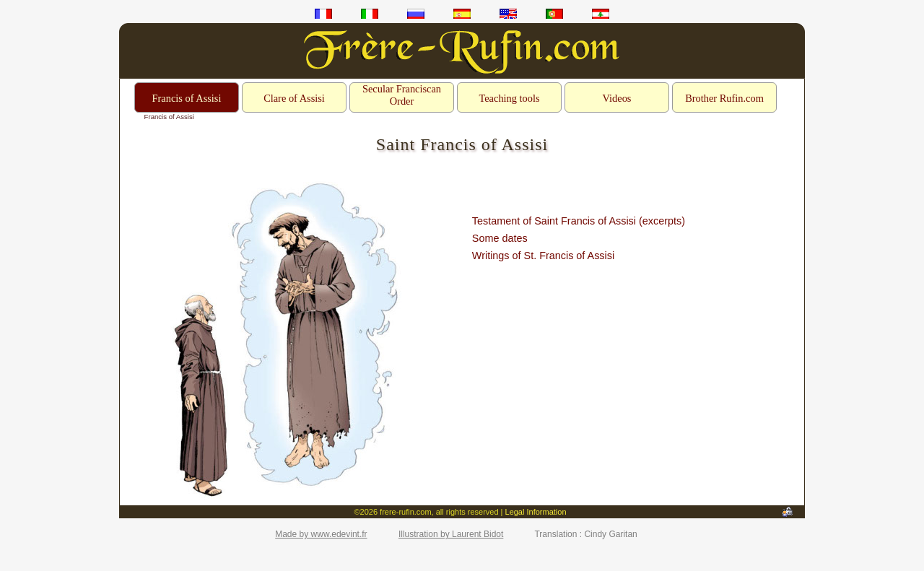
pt (554, 14)
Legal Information (536, 512)
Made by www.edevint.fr (321, 534)
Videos (617, 98)
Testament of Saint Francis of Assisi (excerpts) (579, 221)
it (370, 14)
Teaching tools (509, 98)
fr (323, 14)
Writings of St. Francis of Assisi (543, 256)
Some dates (500, 238)
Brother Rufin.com (724, 98)
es (462, 14)
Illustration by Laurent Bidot (451, 534)
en (508, 14)
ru (416, 14)
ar (601, 14)
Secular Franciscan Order (402, 95)
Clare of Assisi (294, 98)
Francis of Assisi (187, 98)
